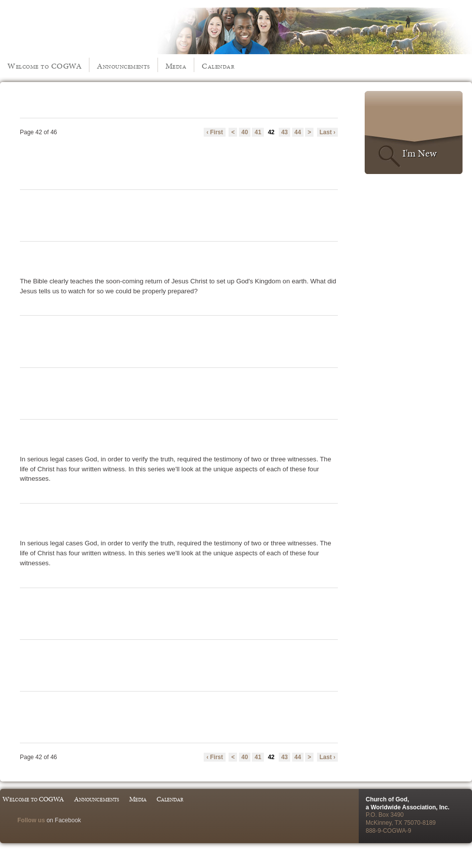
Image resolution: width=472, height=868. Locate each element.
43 (284, 132)
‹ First (214, 132)
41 (258, 132)
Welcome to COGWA (44, 66)
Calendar (218, 66)
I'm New (420, 153)
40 (245, 132)
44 (298, 132)
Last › (327, 132)
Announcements (123, 66)
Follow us (31, 820)
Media (176, 66)
